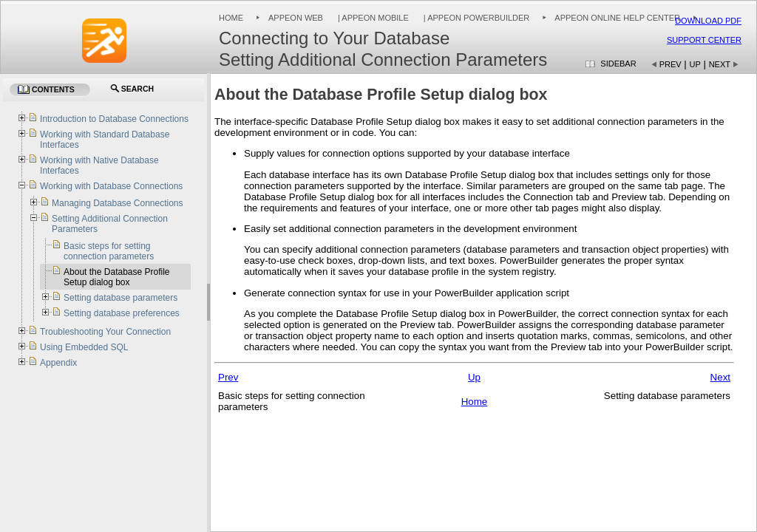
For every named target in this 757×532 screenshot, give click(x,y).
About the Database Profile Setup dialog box (116, 277)
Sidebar (618, 64)
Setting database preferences (122, 313)
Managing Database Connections (117, 203)
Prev (671, 64)
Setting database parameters (120, 298)
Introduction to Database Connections (114, 119)
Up (695, 64)
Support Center (704, 40)
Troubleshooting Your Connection (105, 332)
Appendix (58, 363)
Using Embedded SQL (84, 347)
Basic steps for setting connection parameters (109, 251)
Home (231, 18)
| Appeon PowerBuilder (476, 18)
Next (720, 64)
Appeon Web (296, 18)
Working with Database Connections (111, 186)
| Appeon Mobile (372, 18)
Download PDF (708, 21)
